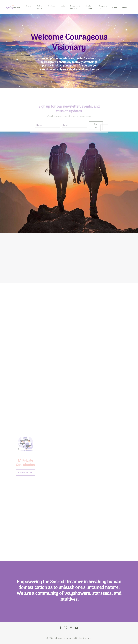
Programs (103, 7)
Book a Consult (39, 7)
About (115, 7)
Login (63, 6)
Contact (125, 7)
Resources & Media (75, 7)
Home (28, 6)
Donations (51, 6)
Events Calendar (90, 7)
